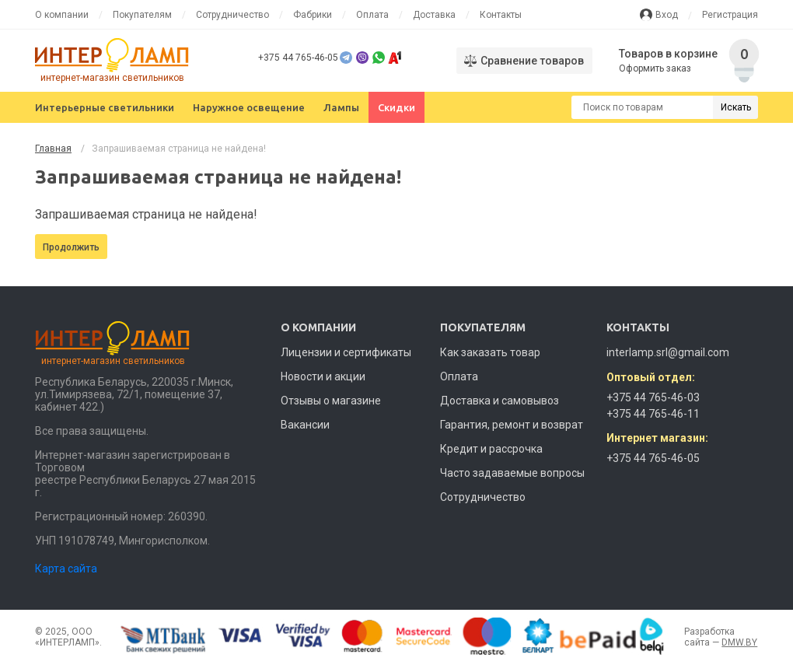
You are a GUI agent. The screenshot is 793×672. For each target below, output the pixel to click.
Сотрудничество (232, 15)
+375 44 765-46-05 (298, 58)
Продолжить (71, 247)
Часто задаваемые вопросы (512, 473)
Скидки (396, 107)
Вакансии (305, 425)
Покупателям (142, 15)
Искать (736, 107)
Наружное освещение (249, 107)
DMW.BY (739, 642)
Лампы (341, 107)
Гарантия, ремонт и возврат (512, 425)
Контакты (501, 15)
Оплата (372, 15)
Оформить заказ (655, 68)
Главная (53, 149)
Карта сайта (66, 569)
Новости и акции (323, 376)
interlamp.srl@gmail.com (668, 352)
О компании (62, 15)
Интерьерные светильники (105, 107)
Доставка (434, 15)
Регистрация (730, 15)
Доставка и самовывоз (500, 401)
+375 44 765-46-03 (653, 397)
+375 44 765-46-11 (653, 414)
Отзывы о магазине (331, 401)
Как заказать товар (490, 352)
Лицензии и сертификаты (346, 352)
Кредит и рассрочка (491, 449)
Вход (667, 15)
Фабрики (313, 15)
